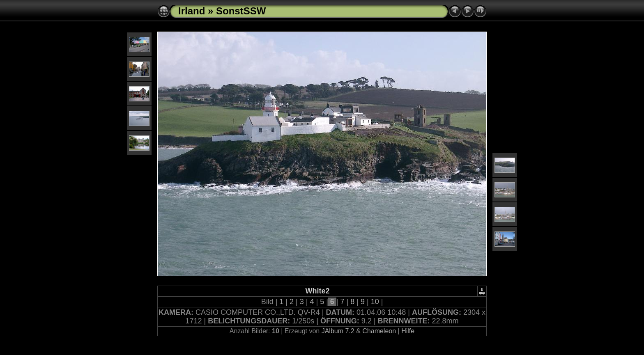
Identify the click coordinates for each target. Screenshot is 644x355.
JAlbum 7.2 (338, 331)
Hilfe (408, 331)
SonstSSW (241, 11)
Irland (192, 11)
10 (375, 302)
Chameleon (379, 331)
